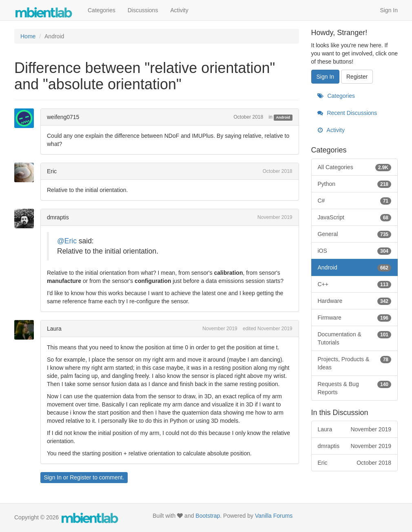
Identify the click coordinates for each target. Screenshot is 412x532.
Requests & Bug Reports (355, 388)
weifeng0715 (63, 117)
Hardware (355, 301)
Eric (52, 171)
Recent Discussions (347, 113)
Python (355, 184)
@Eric (67, 241)
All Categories (355, 167)
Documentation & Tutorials (355, 338)
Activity (179, 10)
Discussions (143, 10)
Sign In (389, 10)
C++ (355, 284)
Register (80, 477)
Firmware (355, 318)
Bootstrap (208, 516)
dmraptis (58, 217)
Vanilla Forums (274, 516)
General (355, 234)
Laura (54, 329)
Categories (102, 10)
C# (355, 201)
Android (283, 117)
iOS (355, 251)
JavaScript (355, 217)
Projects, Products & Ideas (355, 363)
